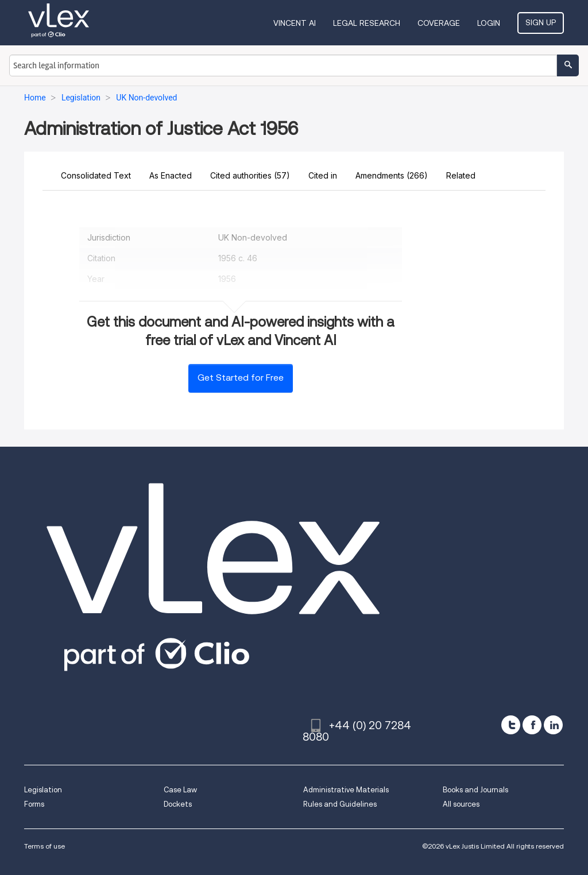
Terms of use (45, 846)
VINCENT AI (295, 23)
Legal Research (367, 23)
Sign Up (541, 22)
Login (489, 23)
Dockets (178, 804)
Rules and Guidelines (340, 804)
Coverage (439, 23)
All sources (461, 804)
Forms (34, 804)
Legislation (43, 790)
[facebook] (532, 725)
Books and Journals (475, 790)
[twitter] (511, 725)
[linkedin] (553, 725)
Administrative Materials (346, 790)
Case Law (180, 790)
